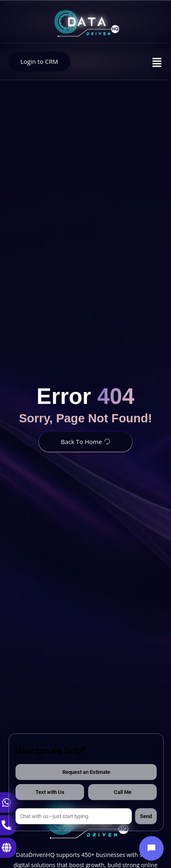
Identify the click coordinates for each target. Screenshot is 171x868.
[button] (157, 63)
